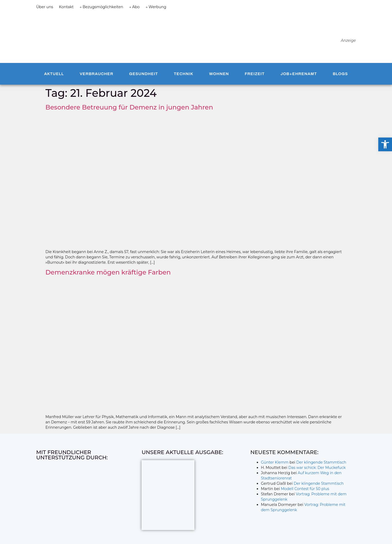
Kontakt (66, 7)
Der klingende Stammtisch (321, 462)
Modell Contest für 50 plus (305, 489)
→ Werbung (156, 7)
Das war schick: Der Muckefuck (317, 468)
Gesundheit (144, 74)
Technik (184, 74)
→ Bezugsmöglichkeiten (101, 7)
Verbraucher (97, 74)
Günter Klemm (275, 462)
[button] (385, 144)
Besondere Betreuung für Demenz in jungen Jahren (129, 107)
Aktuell (54, 74)
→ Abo (134, 7)
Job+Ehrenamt (299, 74)
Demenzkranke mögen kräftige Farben (108, 272)
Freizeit (255, 74)
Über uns (45, 7)
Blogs (340, 74)
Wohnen (219, 74)
